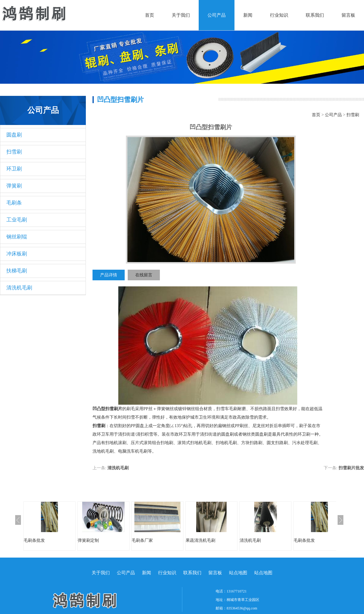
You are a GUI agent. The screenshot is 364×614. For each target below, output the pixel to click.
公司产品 (217, 15)
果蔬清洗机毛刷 (201, 540)
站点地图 (238, 573)
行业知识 (279, 15)
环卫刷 (14, 169)
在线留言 (144, 275)
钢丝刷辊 (17, 237)
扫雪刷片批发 (351, 468)
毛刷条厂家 (142, 540)
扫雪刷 (14, 152)
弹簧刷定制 (88, 540)
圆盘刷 (14, 135)
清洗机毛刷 (19, 288)
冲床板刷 (17, 254)
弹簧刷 (14, 186)
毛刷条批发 (34, 540)
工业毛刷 (17, 220)
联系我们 (315, 15)
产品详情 (109, 275)
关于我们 (181, 15)
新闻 (248, 15)
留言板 (348, 15)
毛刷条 (14, 203)
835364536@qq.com (242, 608)
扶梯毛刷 (17, 271)
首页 (150, 15)
